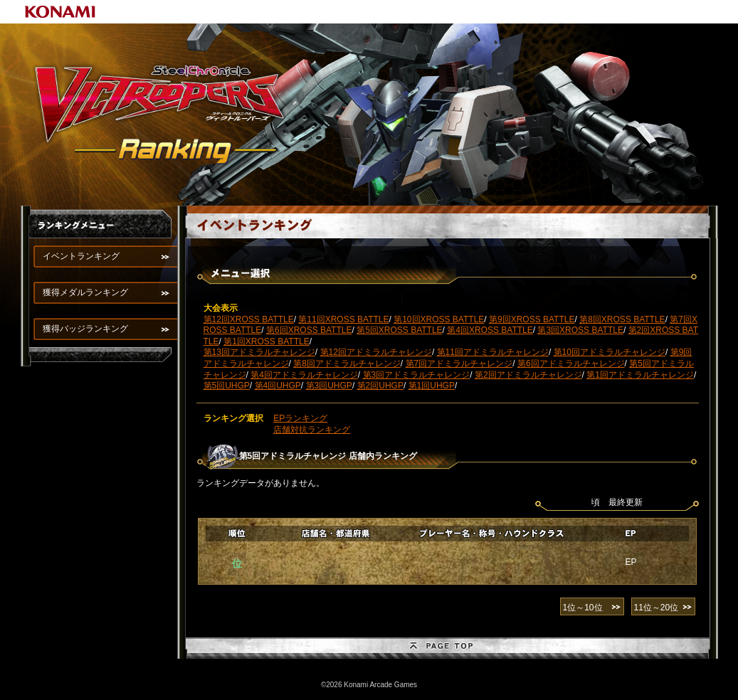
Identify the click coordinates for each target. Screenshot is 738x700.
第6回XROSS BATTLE (309, 330)
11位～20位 (657, 608)
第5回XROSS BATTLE (399, 330)
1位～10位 (583, 608)
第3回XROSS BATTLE (580, 330)
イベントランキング (81, 256)
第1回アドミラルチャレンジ (640, 375)
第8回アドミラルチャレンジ (347, 364)
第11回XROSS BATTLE (343, 319)
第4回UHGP (278, 386)
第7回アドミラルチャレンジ (459, 364)
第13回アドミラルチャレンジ (259, 352)
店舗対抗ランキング (312, 430)
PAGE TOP (448, 648)
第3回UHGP (329, 386)
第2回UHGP (380, 386)
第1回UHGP (432, 386)
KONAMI (60, 12)
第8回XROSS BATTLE (622, 319)
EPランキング (300, 418)
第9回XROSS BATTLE (532, 319)
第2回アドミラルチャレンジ (528, 375)
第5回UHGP (227, 386)
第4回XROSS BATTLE (490, 330)
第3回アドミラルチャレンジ (417, 375)
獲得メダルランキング (85, 292)
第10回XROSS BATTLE (439, 319)
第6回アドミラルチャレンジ (571, 364)
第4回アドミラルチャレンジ (304, 375)
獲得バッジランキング (85, 329)
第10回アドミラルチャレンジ (610, 352)
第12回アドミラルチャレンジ (376, 352)
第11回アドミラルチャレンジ (493, 352)
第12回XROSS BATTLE (249, 319)
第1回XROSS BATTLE (266, 341)
